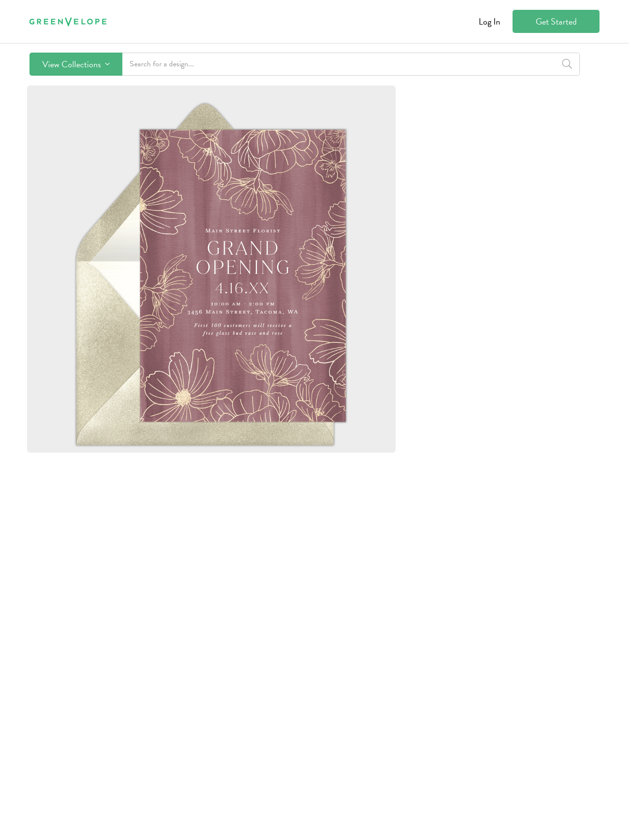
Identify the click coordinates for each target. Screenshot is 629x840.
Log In (489, 21)
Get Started (556, 21)
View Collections (76, 64)
